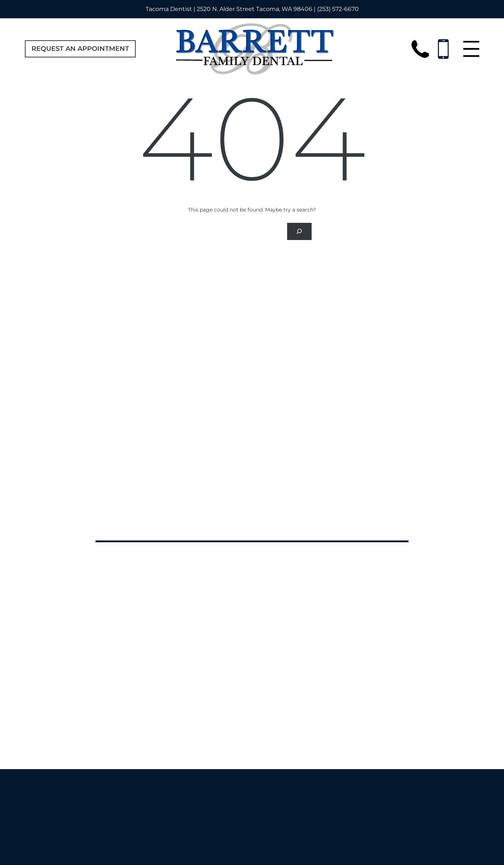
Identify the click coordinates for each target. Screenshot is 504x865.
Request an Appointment (80, 49)
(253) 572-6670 (338, 9)
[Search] (299, 231)
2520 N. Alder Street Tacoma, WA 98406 (255, 9)
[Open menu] (471, 49)
